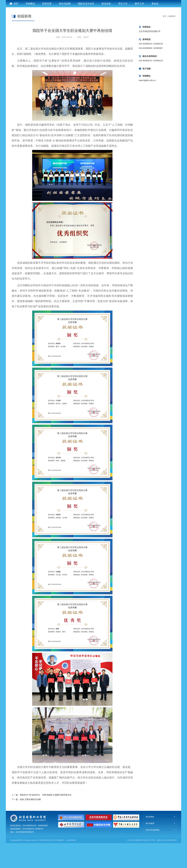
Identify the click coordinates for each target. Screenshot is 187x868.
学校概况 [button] (30, 28)
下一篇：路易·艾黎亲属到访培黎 (26, 824)
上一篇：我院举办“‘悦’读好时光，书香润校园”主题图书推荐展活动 (41, 820)
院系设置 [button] (47, 28)
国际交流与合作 (86, 28)
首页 (14, 28)
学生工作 (123, 28)
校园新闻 (172, 41)
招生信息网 (65, 28)
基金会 (155, 28)
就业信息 (106, 28)
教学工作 (140, 28)
